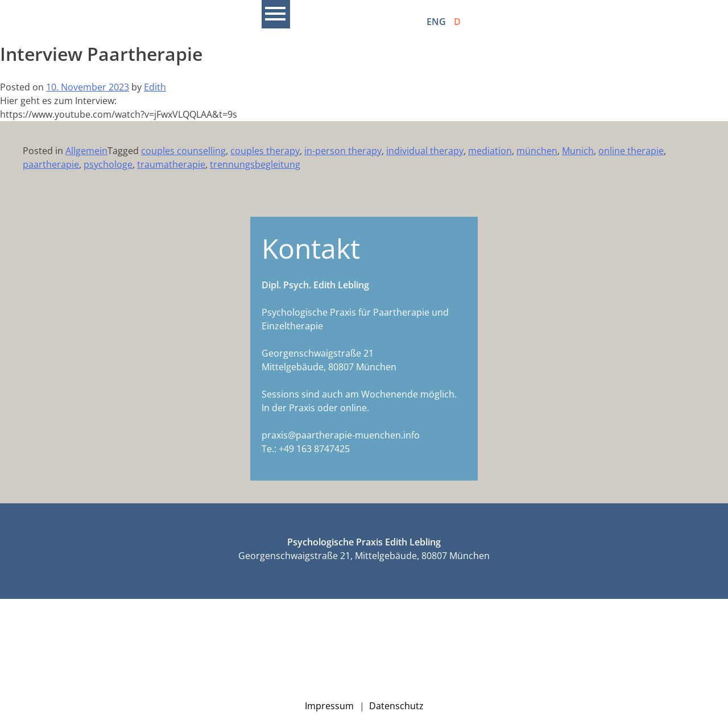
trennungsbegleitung (255, 164)
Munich (578, 151)
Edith (155, 87)
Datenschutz (396, 706)
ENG (436, 22)
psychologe (108, 164)
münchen (537, 151)
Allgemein (86, 151)
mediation (490, 151)
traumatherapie (171, 164)
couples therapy (265, 151)
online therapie (631, 151)
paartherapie (51, 164)
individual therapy (425, 151)
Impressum (329, 706)
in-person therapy (343, 151)
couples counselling (183, 151)
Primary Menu (276, 14)
